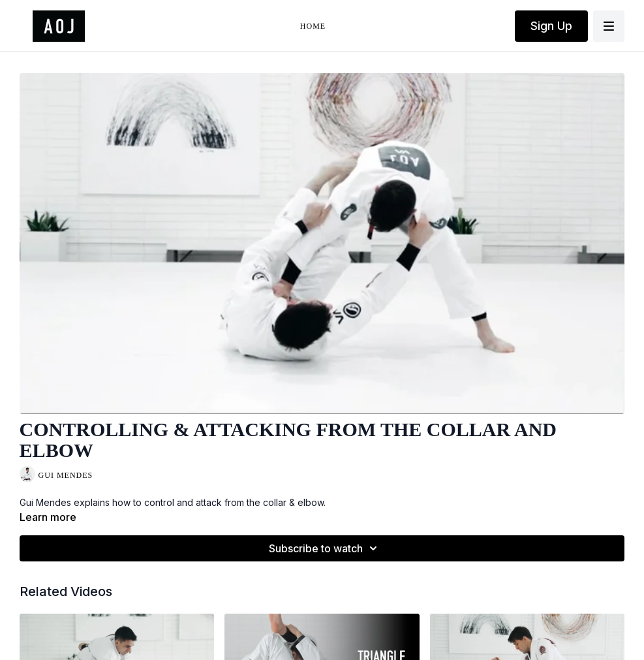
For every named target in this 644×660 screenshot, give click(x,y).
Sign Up (551, 26)
